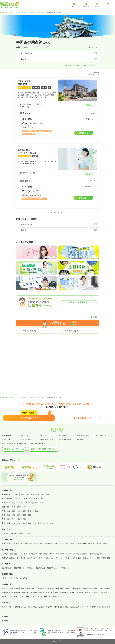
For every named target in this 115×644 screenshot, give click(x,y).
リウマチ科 (13, 597)
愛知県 (33, 12)
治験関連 (106, 544)
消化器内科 (40, 588)
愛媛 (19, 519)
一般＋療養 (23, 554)
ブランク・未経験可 (89, 607)
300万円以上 (7, 568)
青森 (22, 494)
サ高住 (67, 558)
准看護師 (14, 533)
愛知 (9, 507)
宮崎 (40, 523)
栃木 (36, 503)
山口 (29, 515)
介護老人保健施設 (9, 558)
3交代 (10, 578)
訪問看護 (49, 544)
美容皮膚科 (14, 588)
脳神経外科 (16, 593)
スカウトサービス (27, 439)
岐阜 (14, 507)
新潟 (15, 499)
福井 (31, 499)
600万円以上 (41, 568)
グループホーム (57, 558)
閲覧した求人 (7, 439)
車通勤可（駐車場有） (54, 607)
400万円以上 (18, 568)
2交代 (4, 578)
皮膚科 (72, 593)
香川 (14, 519)
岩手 (27, 494)
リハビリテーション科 (27, 597)
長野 (41, 499)
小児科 (42, 593)
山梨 (36, 499)
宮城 (32, 494)
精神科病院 (43, 554)
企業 (108, 558)
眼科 (56, 593)
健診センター (88, 558)
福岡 (14, 523)
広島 (9, 515)
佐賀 (19, 523)
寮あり (67, 607)
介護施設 (85, 554)
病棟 (4, 544)
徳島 (9, 519)
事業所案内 (6, 621)
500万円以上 (29, 568)
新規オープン (7, 607)
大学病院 (14, 554)
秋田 (38, 494)
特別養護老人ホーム (98, 554)
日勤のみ (17, 578)
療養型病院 (33, 554)
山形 (43, 494)
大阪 (9, 511)
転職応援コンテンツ (47, 439)
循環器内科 (50, 588)
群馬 (41, 503)
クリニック (53, 554)
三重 (24, 507)
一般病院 (5, 554)
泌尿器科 (80, 593)
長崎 (24, 523)
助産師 (28, 533)
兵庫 (19, 511)
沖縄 (52, 523)
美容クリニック (65, 554)
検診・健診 (70, 544)
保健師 (21, 533)
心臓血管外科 (104, 588)
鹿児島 (45, 523)
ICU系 (36, 544)
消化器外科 (6, 593)
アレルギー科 (42, 597)
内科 (22, 588)
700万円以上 (52, 568)
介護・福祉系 (59, 544)
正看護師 (5, 533)
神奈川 (15, 503)
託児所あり (76, 607)
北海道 (16, 494)
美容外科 (5, 588)
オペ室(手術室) (18, 544)
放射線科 (104, 593)
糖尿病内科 (77, 588)
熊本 (29, 523)
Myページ (24, 435)
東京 (9, 503)
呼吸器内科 (30, 588)
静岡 (19, 507)
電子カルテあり (104, 607)
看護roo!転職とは (8, 435)
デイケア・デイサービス (40, 558)
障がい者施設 (76, 558)
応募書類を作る (83, 435)
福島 (48, 494)
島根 (24, 515)
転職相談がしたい (30, 331)
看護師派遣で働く (65, 439)
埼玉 (21, 503)
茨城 (31, 503)
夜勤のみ (26, 578)
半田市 (41, 12)
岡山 (14, 515)
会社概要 (5, 617)
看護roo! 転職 (22, 12)
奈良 (29, 511)
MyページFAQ (83, 439)
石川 (26, 499)
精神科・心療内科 (92, 593)
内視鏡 (99, 544)
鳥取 (19, 515)
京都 (14, 511)
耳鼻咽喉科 (64, 593)
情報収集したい (71, 331)
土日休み (27, 607)
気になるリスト (102, 435)
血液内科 (60, 588)
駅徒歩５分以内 (38, 607)
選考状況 (43, 435)
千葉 (26, 503)
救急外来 (29, 544)
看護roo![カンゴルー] (7, 12)
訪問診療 (91, 544)
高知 (24, 519)
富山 (21, 499)
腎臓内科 (68, 588)
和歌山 (35, 511)
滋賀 (24, 511)
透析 (42, 544)
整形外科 (26, 593)
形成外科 (34, 593)
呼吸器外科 (93, 588)
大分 (34, 523)
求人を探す (63, 435)
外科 (85, 588)
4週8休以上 (18, 607)
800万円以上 (63, 568)
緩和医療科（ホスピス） (58, 597)
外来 (9, 544)
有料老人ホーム (23, 558)
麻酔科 (4, 597)
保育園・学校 (81, 544)
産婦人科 (49, 593)
